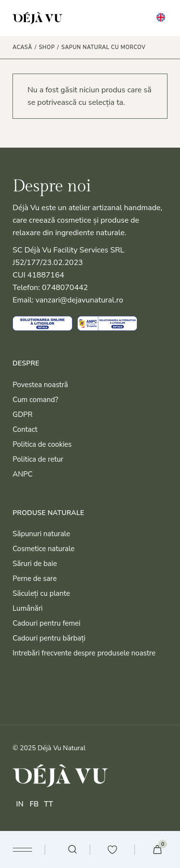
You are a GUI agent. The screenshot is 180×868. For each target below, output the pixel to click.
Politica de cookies (42, 444)
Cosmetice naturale (43, 549)
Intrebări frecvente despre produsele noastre (84, 653)
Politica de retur (38, 459)
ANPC (23, 474)
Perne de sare (35, 579)
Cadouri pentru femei (46, 623)
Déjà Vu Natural (61, 748)
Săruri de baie (35, 564)
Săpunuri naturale (41, 534)
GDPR (23, 415)
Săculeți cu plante (41, 593)
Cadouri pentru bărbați (49, 638)
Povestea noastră (40, 385)
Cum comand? (35, 400)
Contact (25, 429)
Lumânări (28, 608)
